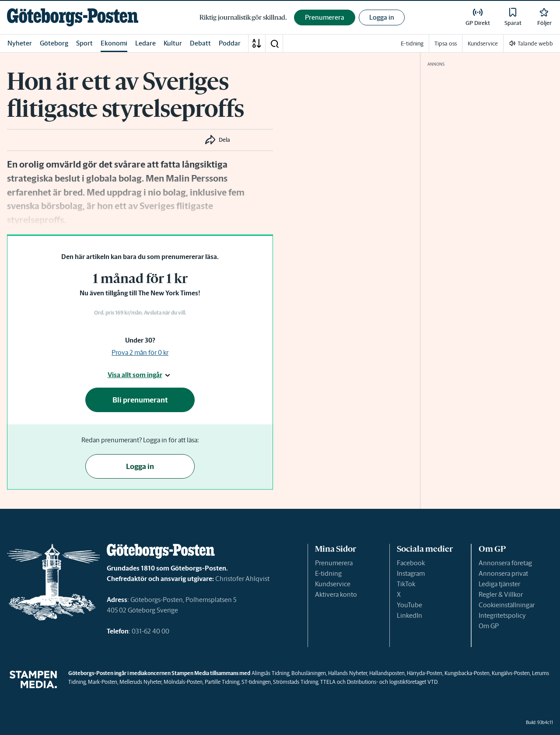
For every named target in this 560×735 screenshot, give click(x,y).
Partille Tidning (222, 682)
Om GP (489, 626)
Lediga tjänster (499, 584)
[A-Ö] (257, 43)
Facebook (411, 563)
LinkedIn (409, 615)
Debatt (200, 43)
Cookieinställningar (507, 605)
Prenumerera (334, 563)
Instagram (411, 573)
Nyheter (20, 43)
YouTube (409, 605)
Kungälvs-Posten (511, 673)
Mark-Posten (103, 682)
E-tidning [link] (412, 44)
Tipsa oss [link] (446, 44)
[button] (274, 43)
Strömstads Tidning (296, 682)
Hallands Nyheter (348, 673)
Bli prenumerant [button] (140, 400)
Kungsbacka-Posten (467, 673)
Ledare (145, 43)
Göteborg (54, 43)
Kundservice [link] (483, 44)
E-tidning (328, 573)
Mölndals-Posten (183, 682)
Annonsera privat (503, 573)
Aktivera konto (336, 594)
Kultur (173, 43)
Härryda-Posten (425, 673)
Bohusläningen (309, 673)
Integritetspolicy (502, 615)
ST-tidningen (256, 682)
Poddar (230, 43)
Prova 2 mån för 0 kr (140, 352)
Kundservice (333, 584)
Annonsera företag (505, 563)
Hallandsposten (387, 673)
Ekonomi (114, 43)
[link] (73, 17)
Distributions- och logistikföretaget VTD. (393, 682)
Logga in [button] (382, 17)
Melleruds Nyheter (140, 682)
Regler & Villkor (501, 594)
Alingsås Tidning (270, 673)
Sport (84, 43)
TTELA (328, 682)
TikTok (406, 584)
